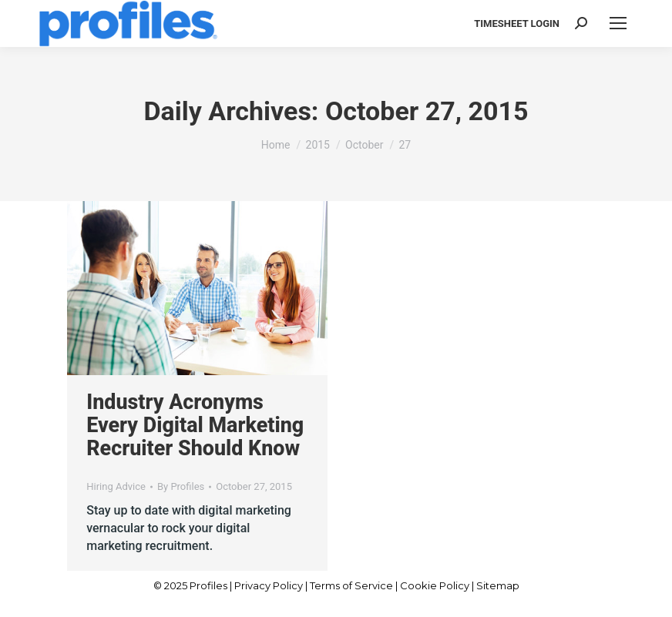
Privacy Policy (269, 585)
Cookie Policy (435, 585)
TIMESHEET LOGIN (517, 23)
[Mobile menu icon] (618, 23)
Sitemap (498, 585)
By (181, 486)
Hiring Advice (116, 486)
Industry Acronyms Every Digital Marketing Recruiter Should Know (195, 425)
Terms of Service (351, 585)
